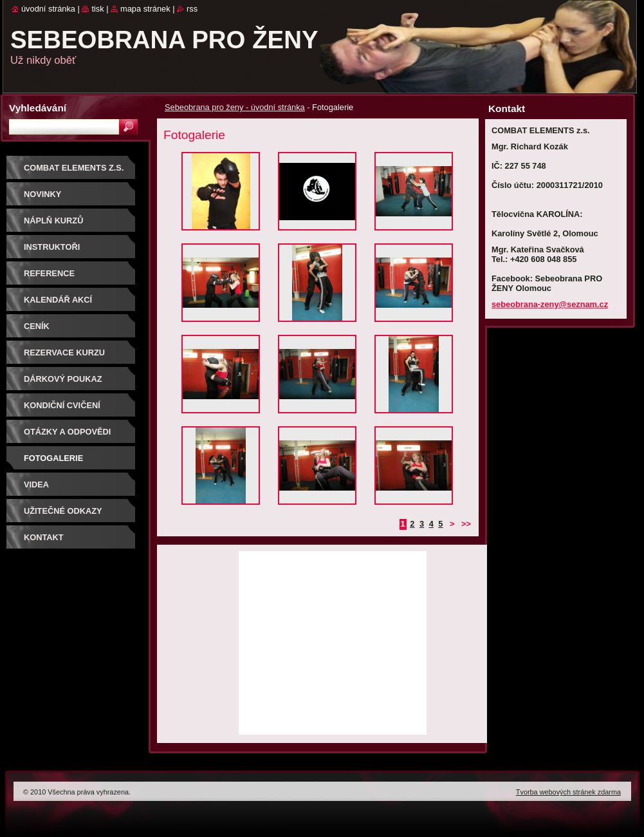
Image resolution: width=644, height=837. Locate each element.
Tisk (97, 9)
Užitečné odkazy (63, 511)
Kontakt (44, 537)
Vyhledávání (38, 108)
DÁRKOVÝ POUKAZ (63, 379)
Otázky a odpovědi (67, 432)
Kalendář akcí (58, 300)
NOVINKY (42, 194)
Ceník (37, 326)
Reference (49, 273)
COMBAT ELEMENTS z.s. (74, 168)
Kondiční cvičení (62, 405)
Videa (36, 484)
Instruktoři (52, 247)
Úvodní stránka (48, 9)
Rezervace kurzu (64, 353)
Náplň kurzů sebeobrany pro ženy (75, 225)
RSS (192, 9)
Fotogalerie (53, 458)
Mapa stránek (145, 9)
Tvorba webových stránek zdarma (568, 792)
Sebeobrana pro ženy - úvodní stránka (235, 107)
